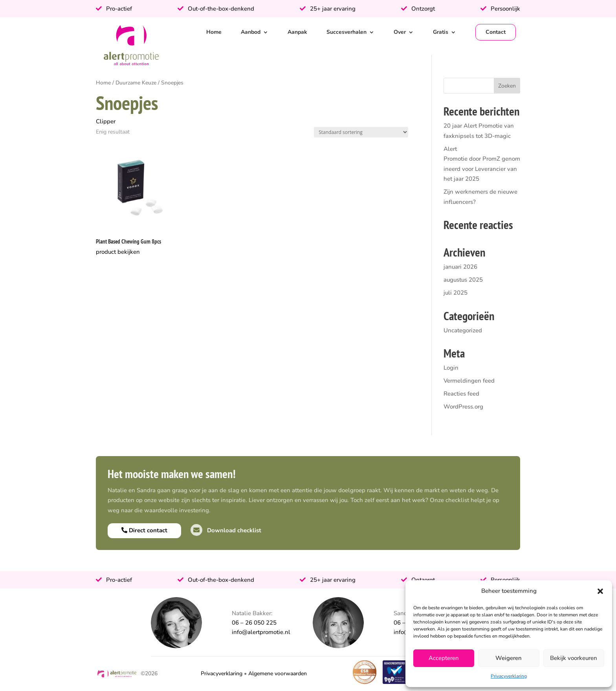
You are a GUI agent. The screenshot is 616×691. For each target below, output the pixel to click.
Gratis (441, 32)
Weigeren (509, 658)
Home (214, 32)
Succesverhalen (346, 32)
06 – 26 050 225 (254, 623)
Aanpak (297, 32)
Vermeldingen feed (469, 381)
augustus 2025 (463, 280)
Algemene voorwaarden (278, 674)
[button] (600, 591)
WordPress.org (463, 407)
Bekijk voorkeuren (574, 658)
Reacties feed (461, 394)
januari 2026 (460, 267)
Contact (496, 32)
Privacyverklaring (509, 676)
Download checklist (226, 530)
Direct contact (144, 530)
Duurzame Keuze (136, 83)
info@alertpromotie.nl (261, 632)
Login (451, 368)
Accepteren (444, 658)
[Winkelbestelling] (361, 132)
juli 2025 (456, 293)
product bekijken (118, 252)
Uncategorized (463, 330)
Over (400, 32)
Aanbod (251, 32)
